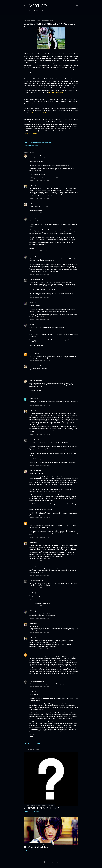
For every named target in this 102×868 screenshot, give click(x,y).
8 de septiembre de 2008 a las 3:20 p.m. (39, 606)
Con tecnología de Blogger (51, 862)
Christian (32, 218)
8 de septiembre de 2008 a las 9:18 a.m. (39, 298)
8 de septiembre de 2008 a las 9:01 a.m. (39, 251)
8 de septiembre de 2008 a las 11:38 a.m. (40, 434)
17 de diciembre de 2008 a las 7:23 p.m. (39, 739)
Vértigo (38, 6)
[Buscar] (77, 5)
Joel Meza (32, 186)
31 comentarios (35, 811)
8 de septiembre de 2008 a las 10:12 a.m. (40, 361)
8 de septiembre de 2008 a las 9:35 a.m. (39, 319)
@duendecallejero (34, 353)
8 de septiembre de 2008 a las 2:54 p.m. (39, 588)
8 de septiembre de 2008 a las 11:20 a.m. (40, 406)
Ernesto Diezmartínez (35, 279)
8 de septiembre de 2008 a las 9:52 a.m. (39, 348)
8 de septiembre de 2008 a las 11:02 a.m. (40, 393)
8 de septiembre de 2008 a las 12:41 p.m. (40, 517)
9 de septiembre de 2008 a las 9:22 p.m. (39, 676)
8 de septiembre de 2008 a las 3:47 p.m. (39, 633)
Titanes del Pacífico (36, 847)
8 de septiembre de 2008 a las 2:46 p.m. (39, 575)
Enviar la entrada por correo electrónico (41, 143)
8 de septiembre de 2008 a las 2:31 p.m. (39, 561)
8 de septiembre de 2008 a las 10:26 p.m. (40, 649)
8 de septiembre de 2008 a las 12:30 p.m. (40, 465)
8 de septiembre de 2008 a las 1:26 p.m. (39, 537)
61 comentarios (35, 850)
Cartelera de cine (34, 145)
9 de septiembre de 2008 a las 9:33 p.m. (39, 687)
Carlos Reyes (33, 398)
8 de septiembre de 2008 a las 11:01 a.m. (40, 375)
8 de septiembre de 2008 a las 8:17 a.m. (39, 198)
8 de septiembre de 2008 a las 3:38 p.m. (39, 618)
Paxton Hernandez (34, 155)
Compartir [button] (27, 143)
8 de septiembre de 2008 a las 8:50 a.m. (39, 213)
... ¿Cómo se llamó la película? (42, 808)
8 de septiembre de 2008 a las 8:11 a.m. (39, 180)
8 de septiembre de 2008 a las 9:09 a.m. (39, 274)
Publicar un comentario (32, 743)
